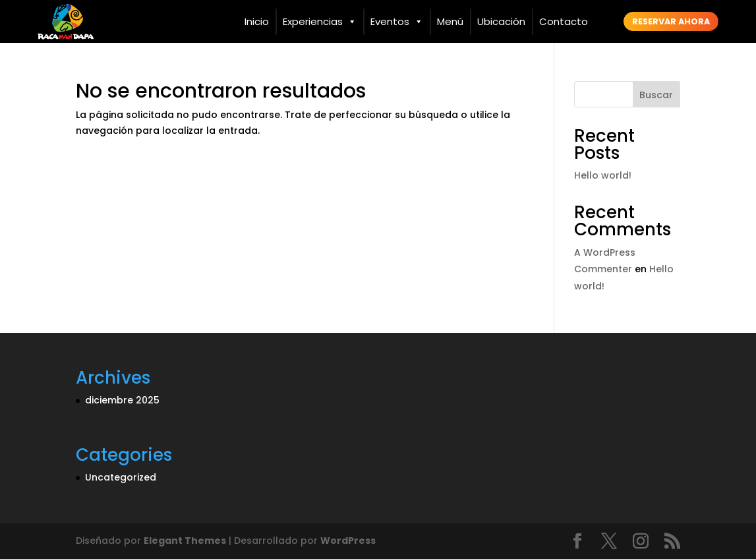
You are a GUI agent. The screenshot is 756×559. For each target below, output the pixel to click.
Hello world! (603, 175)
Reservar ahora (671, 21)
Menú (450, 21)
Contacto (564, 21)
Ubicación (501, 21)
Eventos (397, 22)
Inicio (257, 21)
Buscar (656, 95)
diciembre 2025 (122, 400)
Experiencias (320, 22)
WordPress (348, 541)
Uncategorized (121, 477)
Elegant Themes (185, 541)
